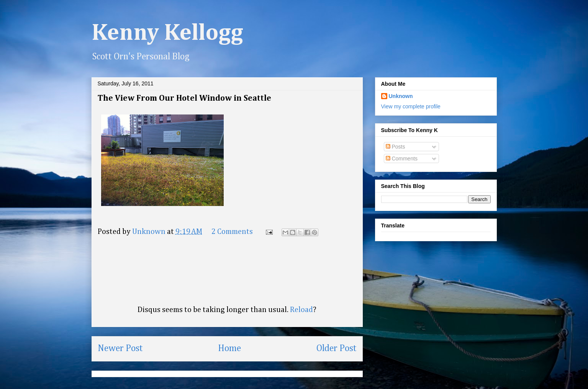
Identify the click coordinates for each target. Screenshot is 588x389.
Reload (301, 310)
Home (229, 348)
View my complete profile (411, 106)
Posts (396, 147)
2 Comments (232, 232)
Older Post (337, 348)
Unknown (401, 96)
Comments (402, 159)
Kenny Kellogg (167, 33)
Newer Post (120, 348)
